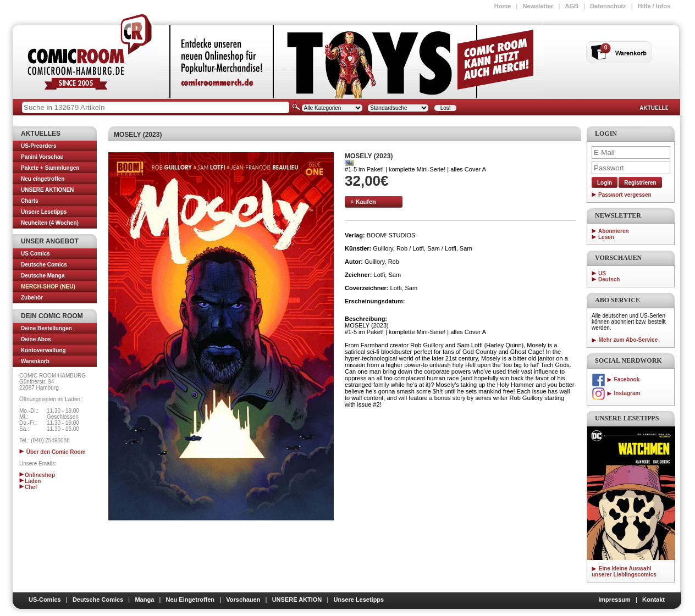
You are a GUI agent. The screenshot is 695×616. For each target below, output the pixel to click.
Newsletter (538, 6)
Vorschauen (243, 600)
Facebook (616, 379)
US (602, 273)
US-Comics (45, 600)
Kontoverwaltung (43, 350)
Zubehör (32, 298)
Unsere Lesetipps (44, 212)
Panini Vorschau (42, 157)
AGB (571, 6)
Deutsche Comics (44, 265)
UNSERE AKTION (297, 600)
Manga (144, 600)
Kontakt (653, 600)
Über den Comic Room (53, 452)
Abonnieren (614, 231)
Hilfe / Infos (654, 6)
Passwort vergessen (625, 195)
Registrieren (640, 183)
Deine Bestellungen (46, 328)
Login (605, 183)
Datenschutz (608, 6)
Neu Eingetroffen (190, 600)
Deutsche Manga (43, 276)
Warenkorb (35, 361)
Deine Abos (36, 339)
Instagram (616, 393)
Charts (30, 201)
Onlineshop (37, 475)
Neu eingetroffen (43, 179)
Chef (28, 487)
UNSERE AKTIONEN (47, 190)
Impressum (614, 600)
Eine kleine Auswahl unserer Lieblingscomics (624, 571)
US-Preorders (38, 146)
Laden (30, 481)
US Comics (35, 254)
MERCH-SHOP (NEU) (48, 287)
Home (503, 6)
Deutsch (609, 279)
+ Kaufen (363, 202)
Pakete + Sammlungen (50, 168)
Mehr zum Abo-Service (625, 340)
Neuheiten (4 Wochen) (50, 223)
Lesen (606, 237)
